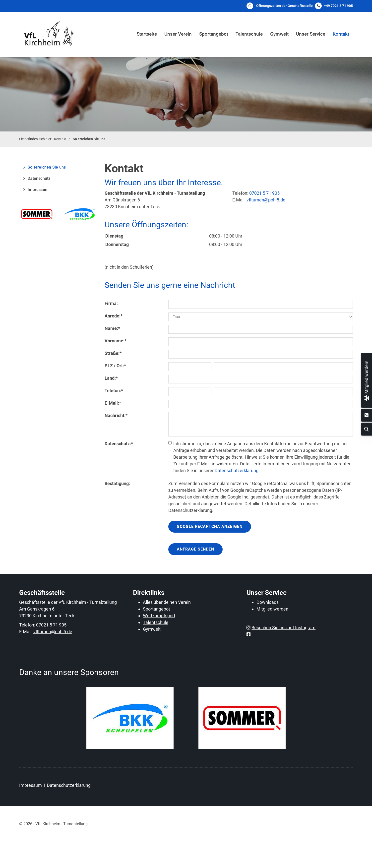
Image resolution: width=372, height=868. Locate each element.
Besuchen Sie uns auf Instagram (283, 628)
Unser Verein (178, 34)
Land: (111, 378)
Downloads (268, 602)
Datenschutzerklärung (237, 470)
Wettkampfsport (159, 616)
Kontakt (341, 34)
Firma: (111, 303)
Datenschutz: (119, 444)
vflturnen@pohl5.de (266, 200)
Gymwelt (279, 34)
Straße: (113, 353)
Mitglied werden (272, 609)
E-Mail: (113, 403)
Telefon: (114, 391)
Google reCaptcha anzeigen (210, 527)
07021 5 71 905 (264, 193)
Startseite (147, 34)
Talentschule (249, 34)
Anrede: (114, 316)
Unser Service (311, 34)
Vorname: (116, 341)
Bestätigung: (117, 483)
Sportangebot (214, 34)
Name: (112, 328)
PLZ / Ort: (115, 366)
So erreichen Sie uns (89, 139)
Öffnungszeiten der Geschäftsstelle (284, 6)
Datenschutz (39, 178)
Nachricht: (116, 415)
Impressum (38, 190)
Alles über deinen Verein (167, 602)
